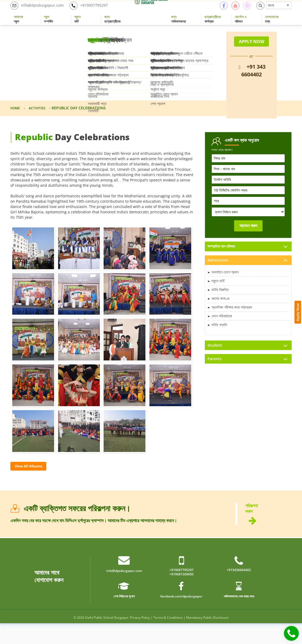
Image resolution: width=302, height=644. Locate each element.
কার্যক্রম (213, 25)
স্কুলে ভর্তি (218, 294)
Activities (40, 120)
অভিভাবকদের (178, 25)
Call (291, 633)
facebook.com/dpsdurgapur (181, 617)
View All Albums (32, 479)
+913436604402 (239, 590)
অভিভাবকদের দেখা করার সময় (239, 617)
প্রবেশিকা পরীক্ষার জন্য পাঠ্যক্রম (232, 320)
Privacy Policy (140, 638)
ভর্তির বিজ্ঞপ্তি (220, 303)
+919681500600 (181, 595)
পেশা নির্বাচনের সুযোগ (124, 617)
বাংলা (271, 11)
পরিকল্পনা (268, 530)
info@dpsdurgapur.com (40, 12)
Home (16, 120)
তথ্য (272, 25)
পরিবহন (240, 25)
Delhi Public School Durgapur (107, 638)
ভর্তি (77, 25)
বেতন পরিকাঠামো (222, 329)
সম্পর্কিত (48, 25)
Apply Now (298, 255)
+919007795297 (96, 12)
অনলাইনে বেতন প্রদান (225, 285)
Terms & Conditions (168, 638)
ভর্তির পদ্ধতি (219, 338)
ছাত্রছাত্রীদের (112, 25)
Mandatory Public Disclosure (207, 638)
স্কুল (18, 25)
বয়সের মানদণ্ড (221, 311)
